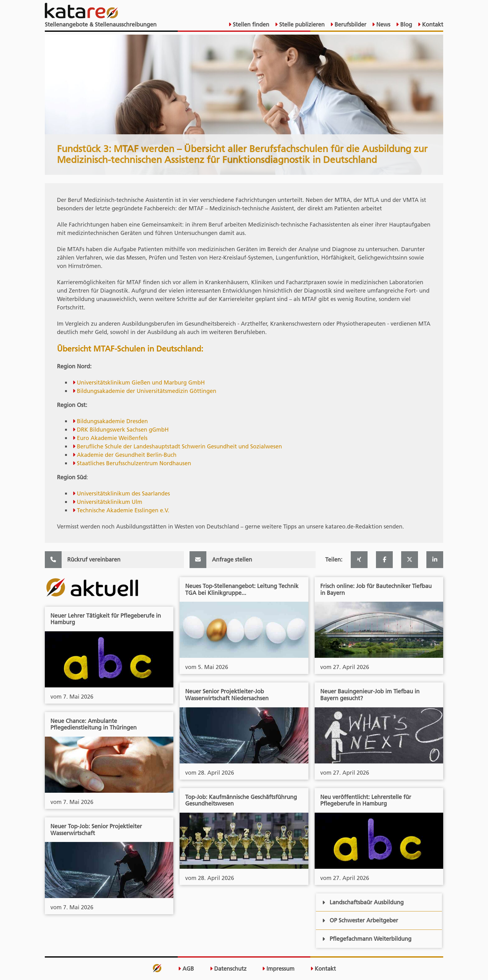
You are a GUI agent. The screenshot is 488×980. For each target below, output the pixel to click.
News (382, 24)
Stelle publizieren (301, 24)
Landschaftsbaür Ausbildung (363, 902)
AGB (186, 969)
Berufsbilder (350, 24)
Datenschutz (228, 969)
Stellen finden (250, 24)
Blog (405, 24)
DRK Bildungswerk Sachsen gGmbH (123, 430)
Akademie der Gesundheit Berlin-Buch (127, 455)
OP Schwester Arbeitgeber (360, 920)
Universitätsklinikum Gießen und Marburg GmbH (141, 382)
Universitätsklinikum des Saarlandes (123, 493)
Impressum (278, 969)
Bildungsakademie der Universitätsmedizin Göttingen (147, 391)
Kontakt (432, 24)
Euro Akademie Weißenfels (112, 438)
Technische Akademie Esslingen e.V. (123, 510)
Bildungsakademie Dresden (112, 421)
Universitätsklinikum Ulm (110, 502)
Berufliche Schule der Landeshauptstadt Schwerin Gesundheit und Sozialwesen (179, 446)
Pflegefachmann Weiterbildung (367, 939)
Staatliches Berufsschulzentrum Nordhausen (134, 463)
